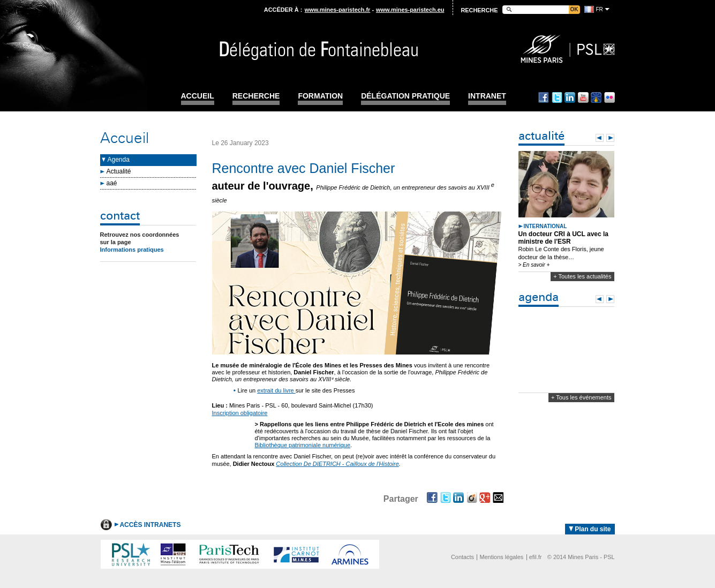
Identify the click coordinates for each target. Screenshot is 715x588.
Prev (600, 138)
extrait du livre (276, 390)
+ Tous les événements (581, 397)
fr (600, 9)
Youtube (583, 97)
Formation (320, 96)
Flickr (609, 97)
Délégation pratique (405, 96)
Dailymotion (596, 97)
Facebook (544, 97)
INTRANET (487, 96)
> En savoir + (534, 265)
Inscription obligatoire (240, 413)
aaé (112, 183)
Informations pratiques (132, 250)
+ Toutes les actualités (582, 276)
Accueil (198, 96)
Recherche (256, 96)
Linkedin (570, 97)
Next (610, 138)
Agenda (119, 160)
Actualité (119, 171)
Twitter (557, 97)
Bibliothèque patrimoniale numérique (303, 445)
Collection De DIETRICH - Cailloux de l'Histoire (337, 464)
